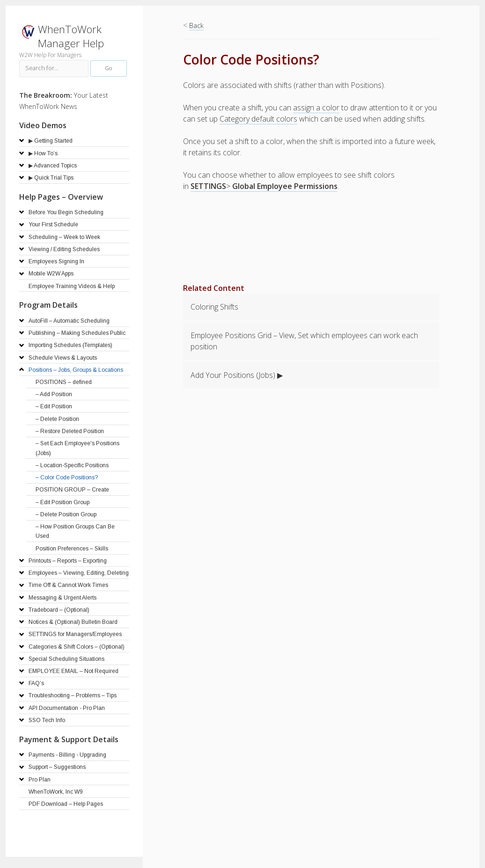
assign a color (316, 108)
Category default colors (258, 119)
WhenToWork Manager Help (71, 36)
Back (196, 25)
